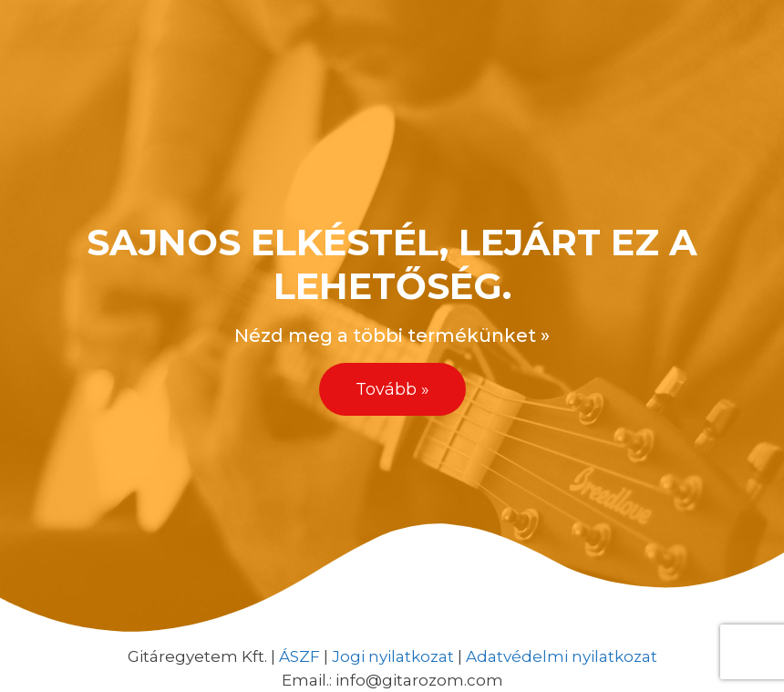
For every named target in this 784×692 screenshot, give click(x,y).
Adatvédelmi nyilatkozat (562, 656)
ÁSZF (299, 656)
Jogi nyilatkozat (393, 656)
